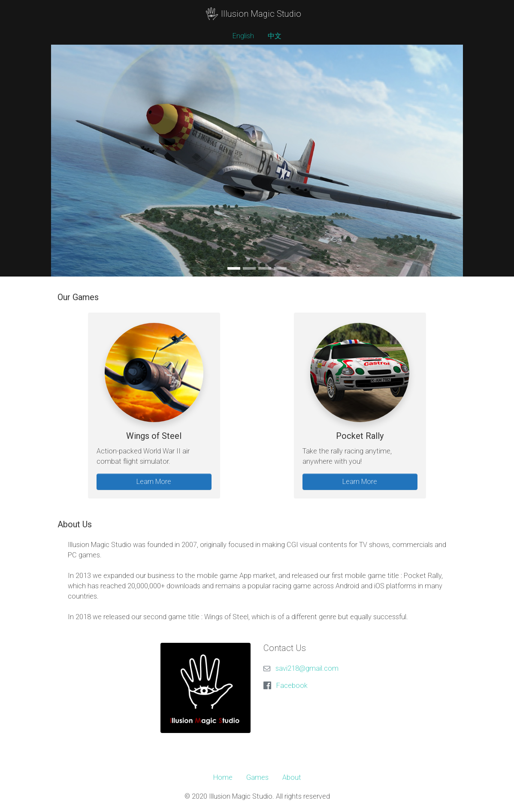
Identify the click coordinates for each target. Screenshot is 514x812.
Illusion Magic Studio (253, 14)
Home (223, 777)
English (243, 36)
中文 (275, 36)
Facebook (292, 686)
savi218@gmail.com (307, 668)
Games (257, 777)
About (292, 777)
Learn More (154, 482)
